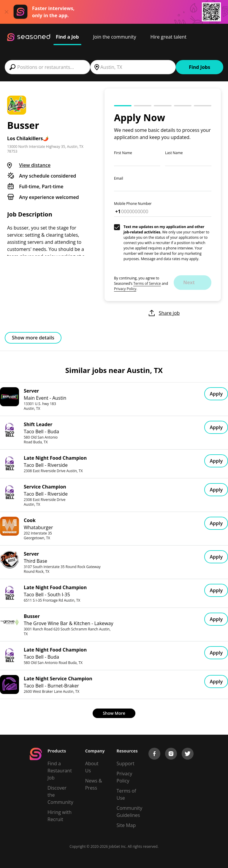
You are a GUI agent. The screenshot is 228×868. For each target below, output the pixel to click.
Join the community (115, 37)
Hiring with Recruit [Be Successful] (60, 816)
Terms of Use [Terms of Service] (126, 794)
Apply (216, 394)
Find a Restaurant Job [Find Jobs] (60, 771)
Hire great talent (168, 37)
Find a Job (67, 37)
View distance (35, 165)
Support (126, 763)
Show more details (33, 338)
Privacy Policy (125, 289)
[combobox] (47, 67)
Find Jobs (199, 67)
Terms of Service (147, 283)
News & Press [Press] (94, 784)
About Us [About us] (92, 767)
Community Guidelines (130, 812)
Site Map (126, 825)
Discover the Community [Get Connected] (60, 795)
